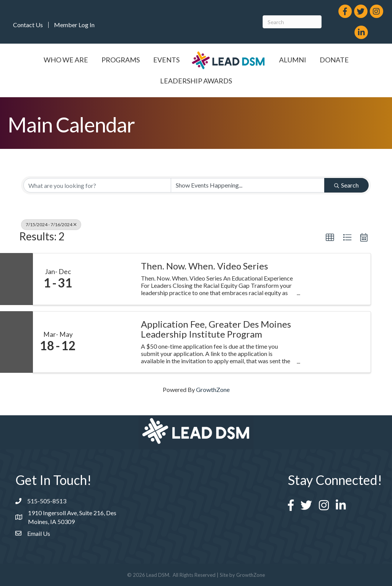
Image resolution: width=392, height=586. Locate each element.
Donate (334, 60)
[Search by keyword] (97, 185)
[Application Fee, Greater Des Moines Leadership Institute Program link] (108, 342)
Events (166, 60)
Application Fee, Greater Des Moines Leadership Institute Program (216, 329)
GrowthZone (213, 389)
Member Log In (74, 25)
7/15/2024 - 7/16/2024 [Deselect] (51, 224)
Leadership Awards (196, 81)
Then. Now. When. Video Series (204, 266)
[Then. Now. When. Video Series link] (108, 279)
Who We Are (66, 60)
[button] (330, 238)
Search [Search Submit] (346, 185)
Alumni (293, 60)
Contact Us (28, 25)
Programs (121, 60)
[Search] (292, 22)
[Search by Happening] (248, 185)
